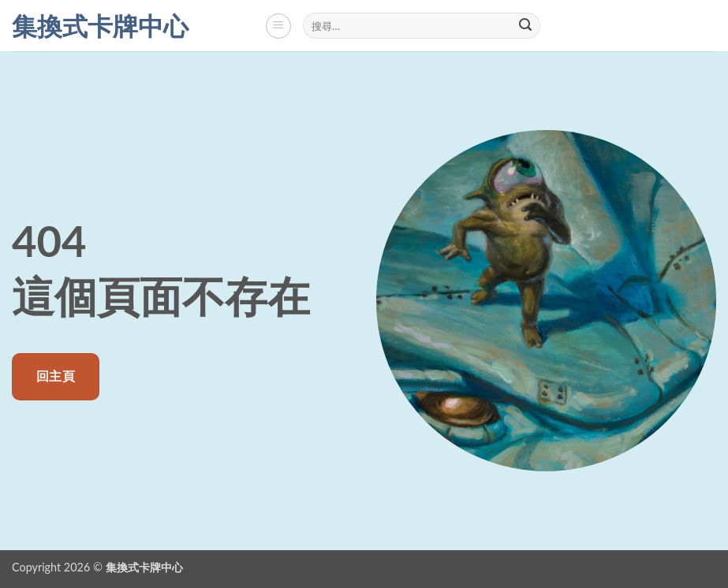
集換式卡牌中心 (100, 26)
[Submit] (526, 26)
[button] (278, 26)
